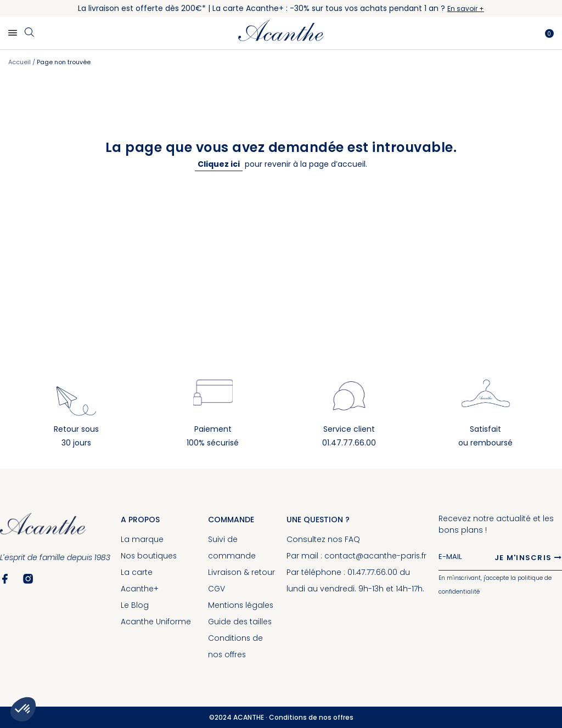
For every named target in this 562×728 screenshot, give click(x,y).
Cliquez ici (219, 164)
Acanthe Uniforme (156, 622)
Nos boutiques (149, 556)
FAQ (352, 539)
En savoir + (466, 9)
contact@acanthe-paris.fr (376, 556)
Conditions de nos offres (311, 717)
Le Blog (135, 605)
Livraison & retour (242, 572)
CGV (217, 589)
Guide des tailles (241, 622)
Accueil (20, 62)
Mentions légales (241, 605)
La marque (142, 539)
